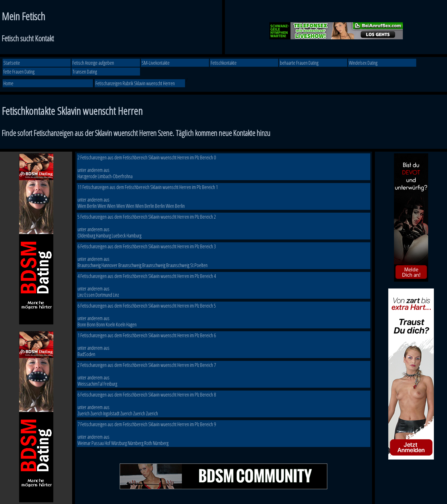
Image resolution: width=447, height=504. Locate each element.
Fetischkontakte (224, 63)
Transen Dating (85, 72)
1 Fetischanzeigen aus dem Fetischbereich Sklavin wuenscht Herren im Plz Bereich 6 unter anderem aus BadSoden (147, 345)
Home (8, 83)
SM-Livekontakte (156, 63)
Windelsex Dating (363, 63)
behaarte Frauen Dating (299, 63)
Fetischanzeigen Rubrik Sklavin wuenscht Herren (135, 83)
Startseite (12, 63)
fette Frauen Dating (19, 72)
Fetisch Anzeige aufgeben (93, 63)
